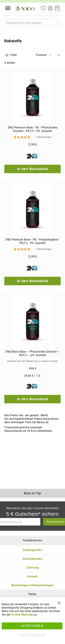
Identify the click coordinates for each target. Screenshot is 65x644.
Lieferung (32, 568)
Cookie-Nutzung (22, 615)
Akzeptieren (32, 626)
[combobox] (32, 23)
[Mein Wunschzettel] (43, 8)
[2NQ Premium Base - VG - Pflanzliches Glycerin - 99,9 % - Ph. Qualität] (32, 97)
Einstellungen (32, 635)
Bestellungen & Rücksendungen (32, 585)
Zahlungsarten (32, 550)
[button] (8, 8)
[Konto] (50, 8)
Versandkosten (32, 559)
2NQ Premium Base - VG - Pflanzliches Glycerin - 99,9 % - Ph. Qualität (32, 129)
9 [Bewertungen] (44, 249)
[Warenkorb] (57, 8)
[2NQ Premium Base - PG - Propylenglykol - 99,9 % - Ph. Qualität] (32, 209)
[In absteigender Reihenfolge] (58, 55)
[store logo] (26, 8)
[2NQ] (32, 157)
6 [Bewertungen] (44, 137)
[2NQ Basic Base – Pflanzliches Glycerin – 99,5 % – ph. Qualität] (32, 321)
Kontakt (32, 576)
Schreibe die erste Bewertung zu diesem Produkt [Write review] (32, 361)
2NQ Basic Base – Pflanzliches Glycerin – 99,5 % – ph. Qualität (32, 353)
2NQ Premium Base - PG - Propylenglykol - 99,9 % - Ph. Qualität (32, 241)
